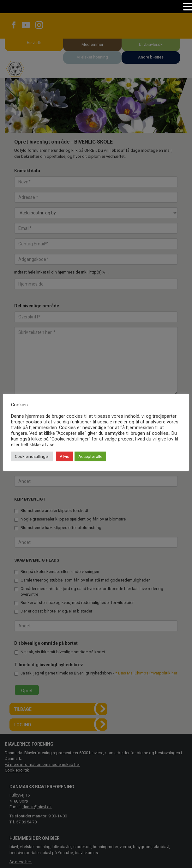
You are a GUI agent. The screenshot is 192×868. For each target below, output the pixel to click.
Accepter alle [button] (90, 456)
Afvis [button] (64, 456)
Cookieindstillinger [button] (32, 456)
